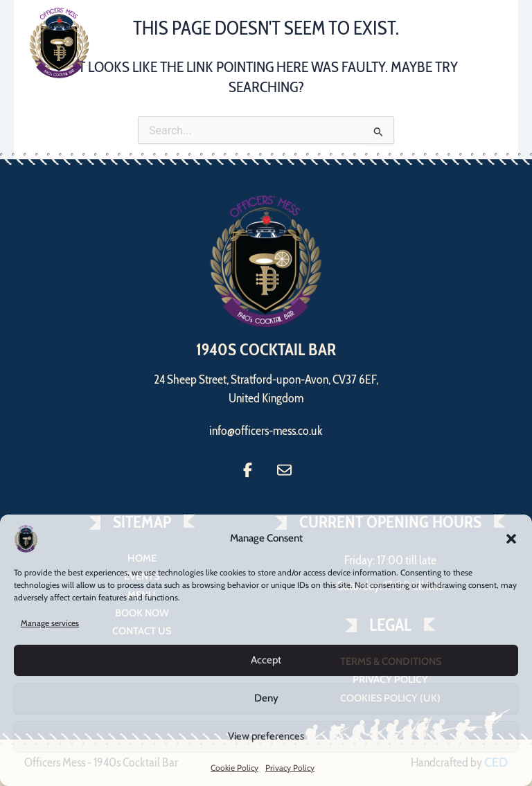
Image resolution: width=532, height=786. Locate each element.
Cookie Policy (234, 768)
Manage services (50, 623)
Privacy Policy (290, 768)
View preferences (266, 736)
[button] (511, 539)
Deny (266, 698)
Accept (266, 660)
